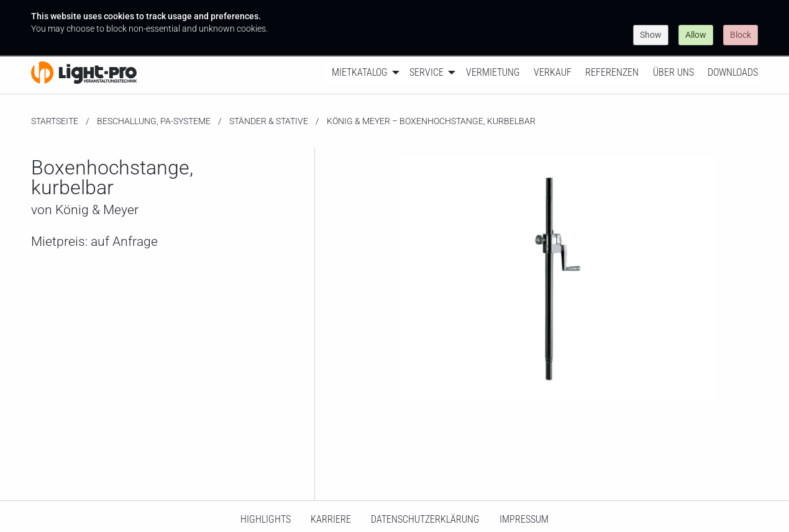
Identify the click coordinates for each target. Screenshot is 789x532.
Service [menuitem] (426, 72)
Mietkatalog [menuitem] (360, 72)
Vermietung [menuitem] (493, 72)
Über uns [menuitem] (673, 72)
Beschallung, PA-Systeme (154, 121)
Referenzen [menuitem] (612, 72)
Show (651, 35)
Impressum (524, 519)
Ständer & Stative (269, 121)
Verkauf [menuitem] (553, 72)
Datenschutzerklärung (425, 519)
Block (741, 35)
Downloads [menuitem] (733, 72)
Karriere (331, 519)
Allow (696, 35)
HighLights (266, 519)
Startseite (55, 121)
